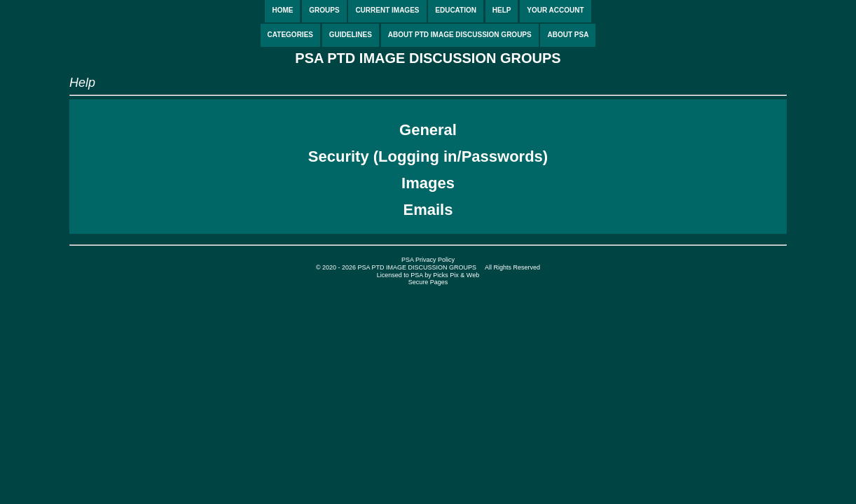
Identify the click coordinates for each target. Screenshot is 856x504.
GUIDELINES (351, 35)
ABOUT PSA (568, 35)
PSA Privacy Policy (428, 260)
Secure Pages (428, 282)
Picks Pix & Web (456, 275)
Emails (428, 210)
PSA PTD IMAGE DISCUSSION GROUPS (428, 58)
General (428, 130)
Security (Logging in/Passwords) (428, 156)
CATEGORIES (290, 35)
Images (428, 183)
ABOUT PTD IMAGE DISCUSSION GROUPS (460, 35)
